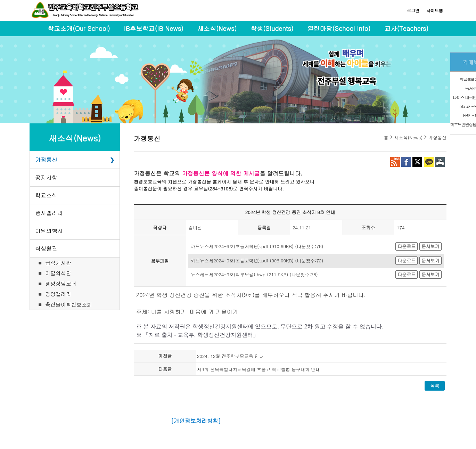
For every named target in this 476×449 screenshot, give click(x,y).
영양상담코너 (61, 283)
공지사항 (46, 177)
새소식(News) (217, 28)
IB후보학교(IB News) (154, 28)
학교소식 (46, 195)
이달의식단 (58, 273)
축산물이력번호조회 (69, 304)
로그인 (413, 10)
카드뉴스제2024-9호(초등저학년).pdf (229, 246)
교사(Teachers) (406, 28)
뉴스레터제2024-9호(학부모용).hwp (228, 274)
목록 (435, 386)
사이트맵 (435, 10)
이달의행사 (49, 231)
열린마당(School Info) (339, 28)
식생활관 (46, 248)
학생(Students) (272, 28)
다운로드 (407, 246)
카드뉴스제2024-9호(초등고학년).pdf (229, 260)
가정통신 (46, 160)
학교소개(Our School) (79, 28)
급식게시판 (58, 263)
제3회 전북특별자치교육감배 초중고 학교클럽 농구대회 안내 (258, 369)
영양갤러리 (58, 294)
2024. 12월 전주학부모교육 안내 (230, 356)
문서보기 (430, 246)
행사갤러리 (49, 213)
